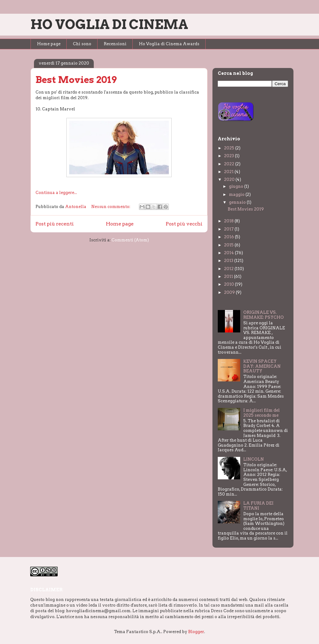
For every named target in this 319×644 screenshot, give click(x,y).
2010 (229, 284)
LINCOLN (254, 459)
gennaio (238, 202)
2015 (229, 245)
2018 (229, 221)
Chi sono (82, 44)
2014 (229, 253)
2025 (230, 148)
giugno (237, 186)
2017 (229, 229)
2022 (230, 164)
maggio (237, 194)
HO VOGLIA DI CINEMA (109, 24)
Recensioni (115, 44)
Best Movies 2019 (76, 80)
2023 (229, 156)
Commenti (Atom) (130, 240)
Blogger (196, 632)
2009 (230, 292)
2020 (230, 179)
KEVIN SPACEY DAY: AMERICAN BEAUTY (262, 366)
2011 (229, 276)
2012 (229, 269)
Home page (49, 44)
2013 (229, 261)
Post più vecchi (184, 224)
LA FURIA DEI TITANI (258, 506)
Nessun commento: (111, 207)
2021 (229, 172)
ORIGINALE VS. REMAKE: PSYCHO (264, 315)
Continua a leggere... (56, 193)
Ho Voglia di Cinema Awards (169, 44)
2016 (229, 237)
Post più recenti (55, 224)
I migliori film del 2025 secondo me (262, 413)
